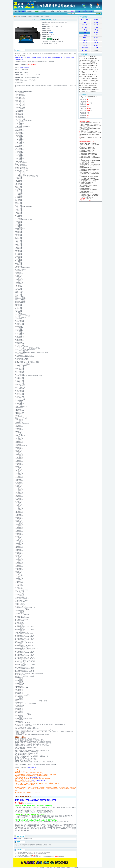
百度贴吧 (33, 845)
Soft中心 (30, 17)
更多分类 (96, 50)
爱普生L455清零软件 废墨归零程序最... (89, 80)
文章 (30, 1)
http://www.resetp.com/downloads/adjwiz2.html (38, 734)
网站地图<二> (77, 867)
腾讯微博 (24, 845)
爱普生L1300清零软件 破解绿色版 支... (89, 64)
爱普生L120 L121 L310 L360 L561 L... (88, 75)
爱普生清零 (36, 17)
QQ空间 (16, 845)
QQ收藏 (20, 845)
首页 (27, 1)
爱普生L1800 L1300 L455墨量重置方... (88, 91)
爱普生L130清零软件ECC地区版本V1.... (89, 69)
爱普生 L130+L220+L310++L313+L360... (89, 77)
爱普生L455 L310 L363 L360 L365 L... (88, 57)
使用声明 (52, 867)
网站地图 (63, 867)
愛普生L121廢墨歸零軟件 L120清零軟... (89, 87)
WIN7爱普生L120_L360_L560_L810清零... (89, 60)
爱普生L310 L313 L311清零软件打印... (88, 62)
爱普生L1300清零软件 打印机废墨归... (88, 66)
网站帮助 (42, 867)
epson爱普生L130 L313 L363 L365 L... (88, 73)
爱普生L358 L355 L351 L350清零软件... (89, 71)
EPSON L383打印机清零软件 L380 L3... (89, 86)
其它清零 (44, 11)
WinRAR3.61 (28, 854)
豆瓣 (50, 845)
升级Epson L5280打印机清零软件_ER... (89, 97)
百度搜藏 (38, 845)
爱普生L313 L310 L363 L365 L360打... (88, 82)
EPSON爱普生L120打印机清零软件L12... (89, 89)
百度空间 (29, 845)
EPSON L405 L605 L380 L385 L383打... (88, 84)
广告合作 (47, 867)
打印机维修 (51, 11)
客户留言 (35, 1)
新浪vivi (47, 845)
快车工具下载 (36, 852)
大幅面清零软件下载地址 (21, 734)
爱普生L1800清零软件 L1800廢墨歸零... (89, 78)
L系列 (42, 17)
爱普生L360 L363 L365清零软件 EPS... (88, 58)
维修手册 (59, 11)
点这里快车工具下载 (58, 41)
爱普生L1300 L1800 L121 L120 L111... (88, 67)
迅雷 (42, 852)
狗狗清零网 (23, 17)
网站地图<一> (70, 867)
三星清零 (30, 11)
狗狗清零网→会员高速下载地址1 (24, 839)
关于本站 (37, 867)
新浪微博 (42, 845)
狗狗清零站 (50, 37)
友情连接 (58, 867)
